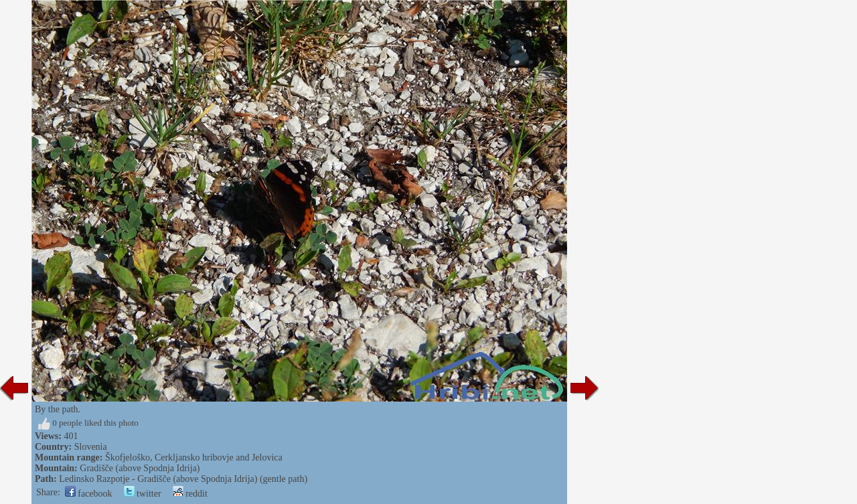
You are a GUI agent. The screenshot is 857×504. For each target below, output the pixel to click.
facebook (89, 494)
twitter (143, 494)
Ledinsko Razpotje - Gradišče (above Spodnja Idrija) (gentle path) (183, 479)
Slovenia (91, 447)
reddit (190, 494)
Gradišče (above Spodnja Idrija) (140, 468)
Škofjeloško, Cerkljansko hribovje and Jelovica (194, 457)
